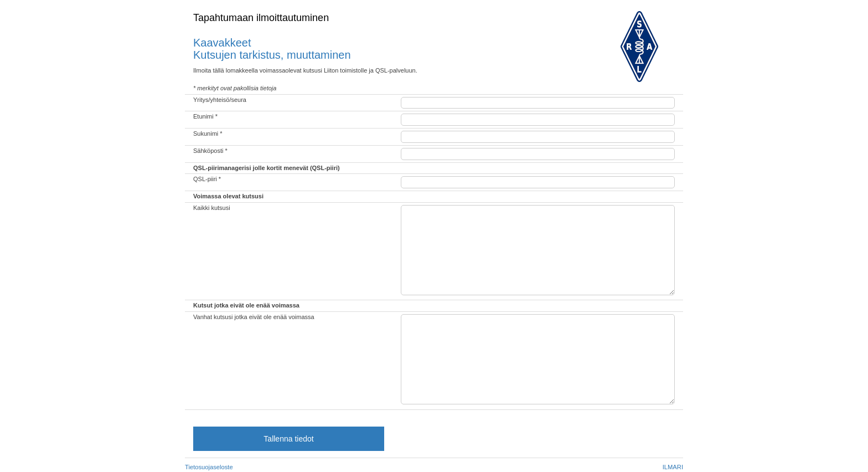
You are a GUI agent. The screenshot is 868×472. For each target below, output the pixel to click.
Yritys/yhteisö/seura (220, 100)
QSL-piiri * (207, 179)
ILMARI (673, 467)
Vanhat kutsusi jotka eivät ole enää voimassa (254, 317)
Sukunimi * (208, 134)
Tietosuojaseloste (209, 467)
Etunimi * (205, 116)
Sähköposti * (210, 151)
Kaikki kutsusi (212, 208)
